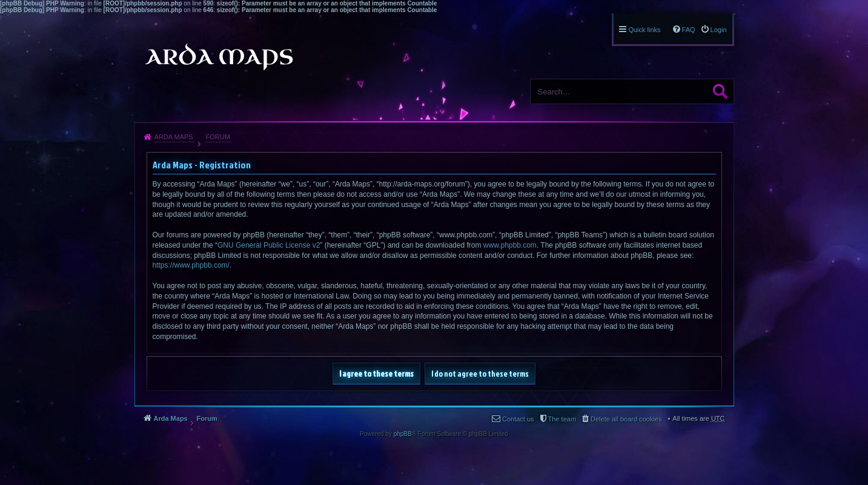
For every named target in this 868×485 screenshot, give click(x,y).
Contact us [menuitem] (518, 419)
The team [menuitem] (562, 419)
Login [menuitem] (719, 30)
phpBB (403, 434)
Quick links (644, 30)
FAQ (689, 30)
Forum (217, 137)
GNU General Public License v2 (269, 245)
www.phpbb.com (510, 245)
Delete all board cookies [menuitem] (626, 419)
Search (720, 91)
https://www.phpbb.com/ (191, 265)
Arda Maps (174, 137)
